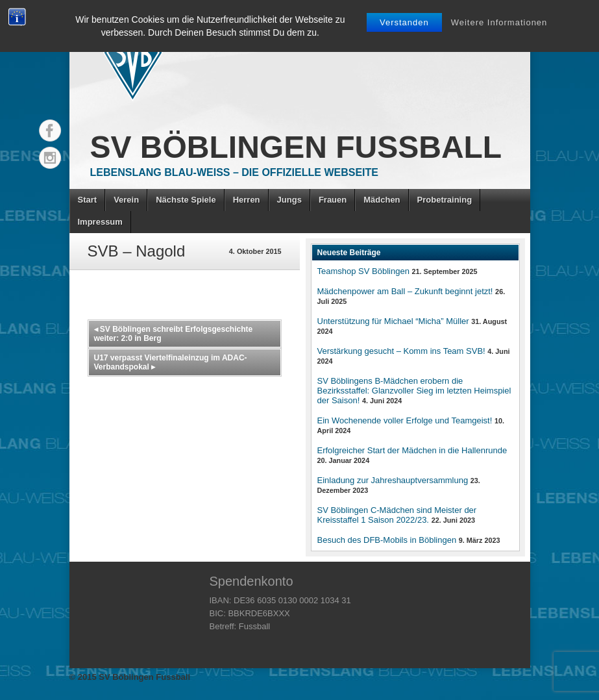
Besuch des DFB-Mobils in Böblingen (387, 540)
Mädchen (382, 200)
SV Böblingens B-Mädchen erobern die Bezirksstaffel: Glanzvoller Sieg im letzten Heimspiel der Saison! (414, 391)
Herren (247, 200)
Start (88, 200)
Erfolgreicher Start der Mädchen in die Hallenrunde (412, 450)
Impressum (100, 222)
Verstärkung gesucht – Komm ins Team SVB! (401, 351)
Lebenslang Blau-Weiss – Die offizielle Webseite (234, 172)
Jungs (289, 200)
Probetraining (445, 200)
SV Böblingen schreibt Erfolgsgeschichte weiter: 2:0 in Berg (174, 334)
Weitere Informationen (499, 22)
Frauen (333, 200)
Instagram (50, 158)
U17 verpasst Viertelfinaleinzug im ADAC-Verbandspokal (171, 362)
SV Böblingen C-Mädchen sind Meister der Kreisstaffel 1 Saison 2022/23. (397, 515)
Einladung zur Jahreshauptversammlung (393, 480)
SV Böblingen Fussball (296, 147)
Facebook (50, 131)
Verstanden (404, 22)
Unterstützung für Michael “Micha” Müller (393, 321)
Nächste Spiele (186, 200)
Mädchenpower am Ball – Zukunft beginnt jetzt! (405, 291)
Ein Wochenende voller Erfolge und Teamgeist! (405, 420)
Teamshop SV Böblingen (363, 271)
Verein (126, 200)
